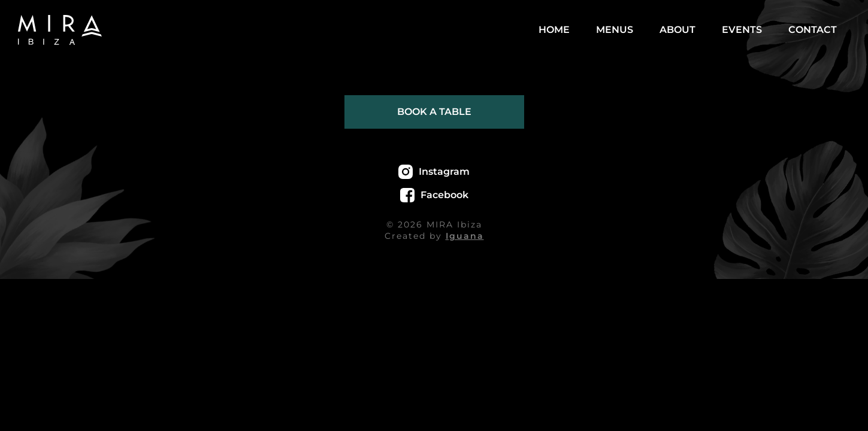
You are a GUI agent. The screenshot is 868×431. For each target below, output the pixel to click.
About (678, 30)
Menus (615, 30)
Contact (813, 30)
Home (554, 30)
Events (742, 30)
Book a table (434, 112)
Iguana (465, 236)
